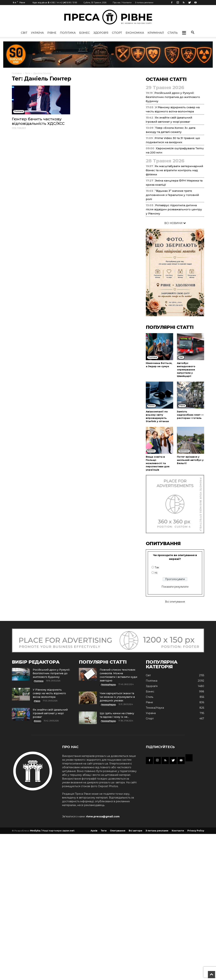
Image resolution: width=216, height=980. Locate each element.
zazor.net (68, 831)
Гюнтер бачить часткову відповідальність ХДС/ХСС (38, 121)
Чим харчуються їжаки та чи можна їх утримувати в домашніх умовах (117, 697)
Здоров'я (101, 33)
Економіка (135, 33)
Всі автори (135, 831)
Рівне (52, 33)
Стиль (173, 33)
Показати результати (175, 587)
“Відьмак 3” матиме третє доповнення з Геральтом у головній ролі (172, 195)
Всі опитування (175, 602)
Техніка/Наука (155, 708)
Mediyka (35, 831)
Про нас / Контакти (122, 3)
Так (157, 567)
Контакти (178, 831)
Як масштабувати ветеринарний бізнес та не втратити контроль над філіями (175, 170)
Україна (37, 33)
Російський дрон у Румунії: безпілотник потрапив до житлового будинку (173, 97)
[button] (184, 33)
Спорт (117, 33)
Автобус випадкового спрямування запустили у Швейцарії (186, 370)
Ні (156, 573)
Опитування (118, 831)
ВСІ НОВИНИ (175, 223)
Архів (94, 831)
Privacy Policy (196, 831)
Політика (68, 33)
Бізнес (85, 33)
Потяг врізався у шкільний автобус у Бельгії (190, 460)
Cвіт (24, 33)
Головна (17, 73)
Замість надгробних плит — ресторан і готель (190, 415)
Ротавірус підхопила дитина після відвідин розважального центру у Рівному (174, 209)
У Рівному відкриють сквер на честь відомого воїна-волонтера (49, 693)
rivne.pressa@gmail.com (103, 816)
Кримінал (156, 33)
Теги (28, 73)
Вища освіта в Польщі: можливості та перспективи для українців (158, 463)
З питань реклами (144, 3)
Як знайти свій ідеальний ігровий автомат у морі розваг (50, 713)
